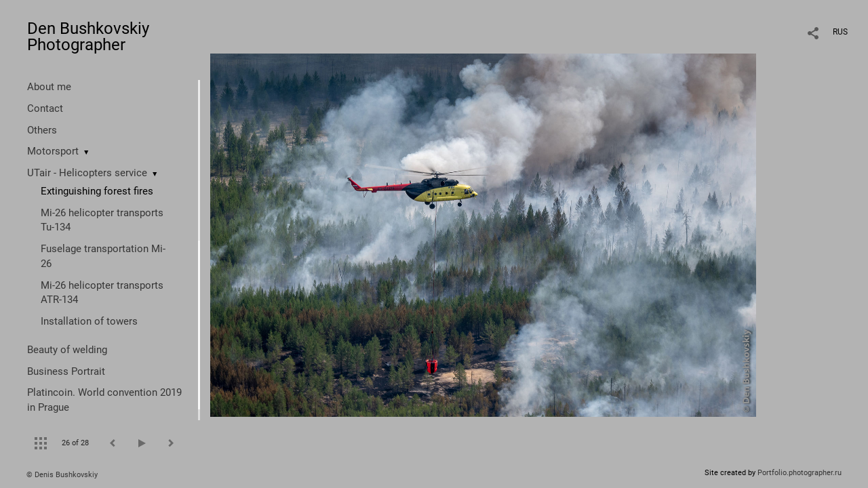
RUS (840, 32)
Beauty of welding (67, 350)
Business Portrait (66, 371)
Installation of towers (89, 321)
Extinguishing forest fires (97, 191)
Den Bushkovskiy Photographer (88, 37)
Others (42, 130)
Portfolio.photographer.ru (800, 473)
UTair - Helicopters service (87, 173)
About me (49, 87)
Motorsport (53, 151)
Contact (45, 108)
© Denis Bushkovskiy (62, 475)
